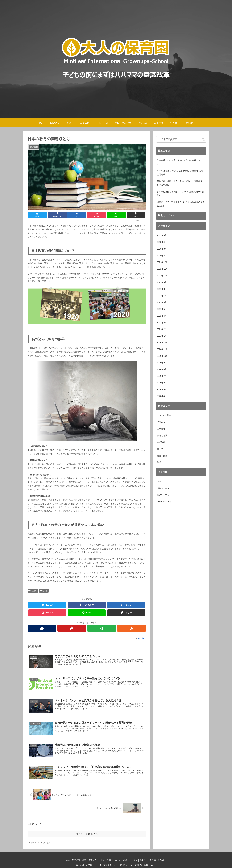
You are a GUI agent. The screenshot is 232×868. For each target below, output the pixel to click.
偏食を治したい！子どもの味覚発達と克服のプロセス (181, 162)
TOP (63, 860)
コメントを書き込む (87, 834)
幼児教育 (33, 591)
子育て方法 (162, 435)
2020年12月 (162, 342)
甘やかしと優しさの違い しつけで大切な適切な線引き (181, 194)
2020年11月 (162, 349)
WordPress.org (164, 502)
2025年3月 (162, 249)
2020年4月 (162, 396)
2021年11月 (162, 269)
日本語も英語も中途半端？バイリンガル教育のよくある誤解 (181, 204)
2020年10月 (162, 356)
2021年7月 (162, 296)
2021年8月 (162, 289)
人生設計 (161, 429)
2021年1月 (162, 336)
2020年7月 (162, 376)
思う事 (44, 591)
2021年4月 (162, 316)
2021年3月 (162, 322)
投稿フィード (163, 488)
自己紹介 (167, 860)
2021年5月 (162, 309)
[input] (181, 139)
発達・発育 (162, 456)
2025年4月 (162, 242)
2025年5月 (162, 235)
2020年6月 (162, 383)
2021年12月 (162, 262)
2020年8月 (162, 369)
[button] (203, 140)
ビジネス (161, 422)
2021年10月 (162, 276)
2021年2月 (162, 329)
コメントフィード (165, 495)
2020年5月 (162, 389)
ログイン (161, 482)
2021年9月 (162, 282)
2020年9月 (162, 363)
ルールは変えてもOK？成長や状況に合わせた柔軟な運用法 (180, 173)
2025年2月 (162, 256)
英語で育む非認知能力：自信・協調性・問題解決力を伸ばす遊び (181, 183)
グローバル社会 (164, 415)
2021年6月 (162, 302)
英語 (159, 462)
